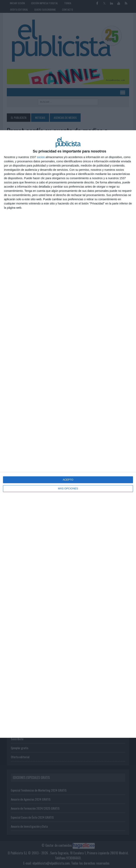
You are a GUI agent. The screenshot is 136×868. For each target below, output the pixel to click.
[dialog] (68, 434)
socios (41, 157)
